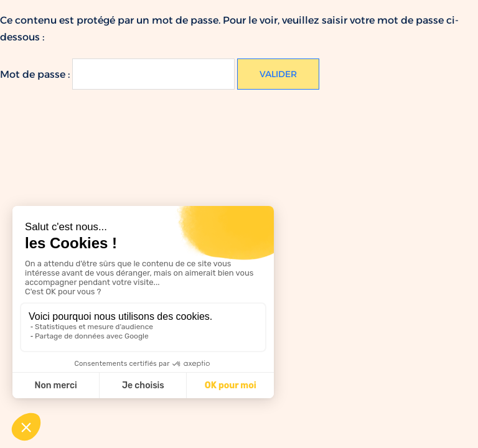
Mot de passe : (117, 74)
